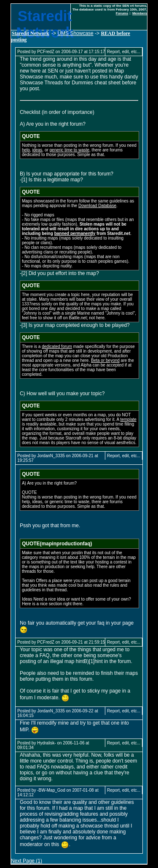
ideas (37, 150)
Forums (122, 13)
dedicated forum (57, 346)
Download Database (97, 206)
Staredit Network (31, 33)
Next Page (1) (27, 861)
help (26, 150)
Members (140, 13)
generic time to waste (70, 150)
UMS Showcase (75, 33)
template (128, 419)
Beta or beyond (105, 360)
